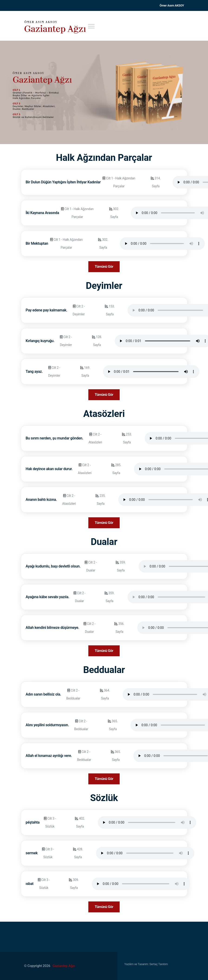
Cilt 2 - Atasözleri (95, 438)
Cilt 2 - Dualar (91, 566)
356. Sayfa (119, 628)
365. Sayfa (113, 725)
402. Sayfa (80, 822)
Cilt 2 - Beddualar (73, 694)
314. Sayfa (156, 182)
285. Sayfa (116, 469)
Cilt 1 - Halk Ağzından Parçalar (119, 182)
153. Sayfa (110, 310)
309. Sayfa (74, 884)
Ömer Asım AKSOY (172, 5)
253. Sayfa (127, 438)
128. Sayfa (97, 341)
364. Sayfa (105, 694)
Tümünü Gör (104, 267)
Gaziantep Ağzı (64, 966)
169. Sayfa (85, 372)
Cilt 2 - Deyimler (79, 310)
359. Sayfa (121, 566)
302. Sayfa (114, 213)
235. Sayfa (101, 500)
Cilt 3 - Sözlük (50, 822)
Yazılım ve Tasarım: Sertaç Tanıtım (146, 964)
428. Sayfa (78, 853)
